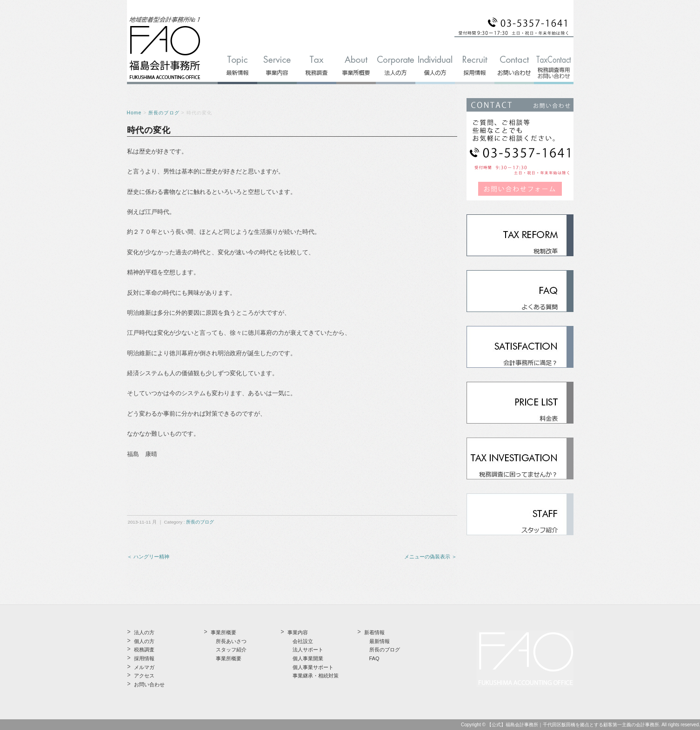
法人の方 (144, 632)
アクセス (144, 676)
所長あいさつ (231, 641)
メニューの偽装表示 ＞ (430, 557)
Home (134, 113)
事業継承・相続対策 (316, 676)
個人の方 (144, 641)
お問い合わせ (149, 684)
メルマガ (144, 667)
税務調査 (144, 650)
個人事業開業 (308, 658)
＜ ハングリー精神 (148, 557)
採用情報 (144, 658)
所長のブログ (164, 113)
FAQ (374, 658)
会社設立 (303, 641)
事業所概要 (229, 658)
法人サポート (308, 650)
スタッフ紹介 (231, 650)
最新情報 (380, 641)
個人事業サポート (313, 667)
